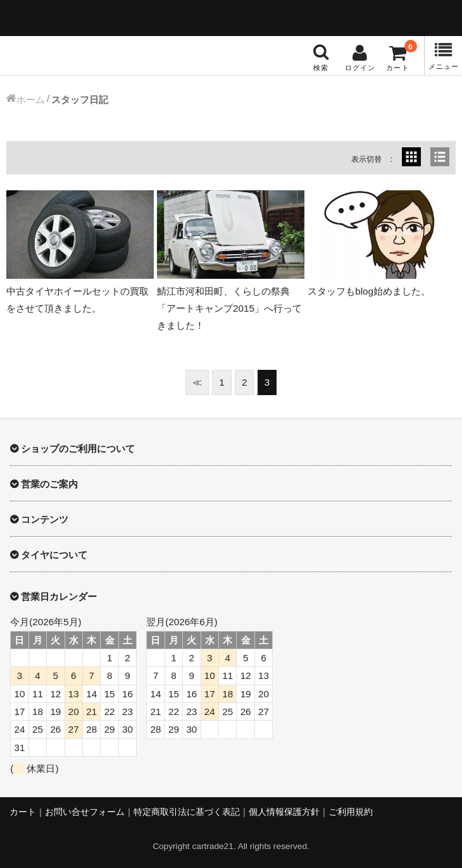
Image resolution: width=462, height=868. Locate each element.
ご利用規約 (351, 812)
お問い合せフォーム (85, 812)
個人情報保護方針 (284, 812)
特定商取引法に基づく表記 (187, 812)
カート (23, 812)
